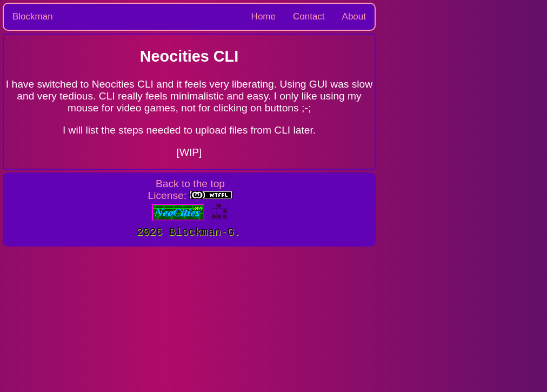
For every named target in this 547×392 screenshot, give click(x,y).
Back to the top (190, 184)
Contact (309, 16)
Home (264, 16)
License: (191, 195)
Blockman (33, 16)
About (354, 16)
